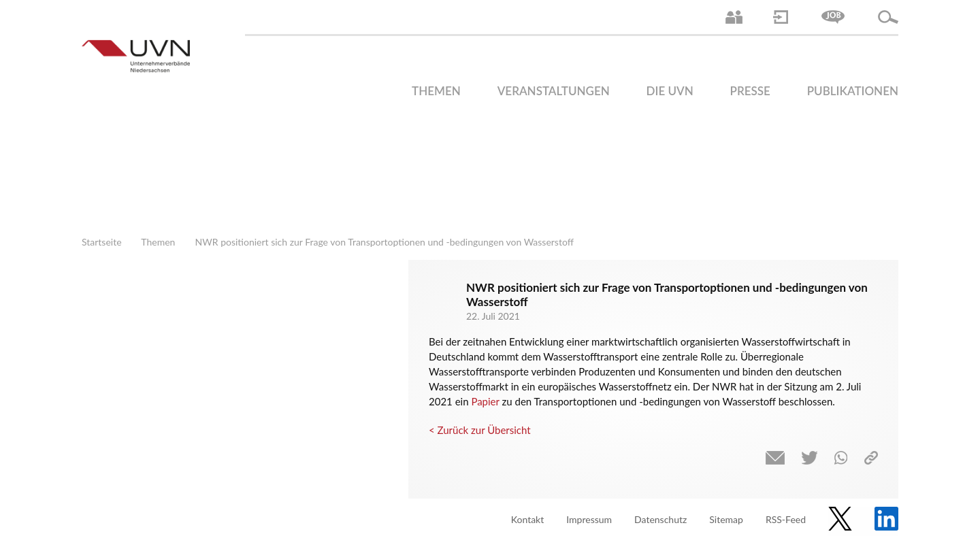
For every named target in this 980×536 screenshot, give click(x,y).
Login (781, 17)
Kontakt (528, 519)
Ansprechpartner (734, 17)
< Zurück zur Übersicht (480, 430)
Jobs (833, 17)
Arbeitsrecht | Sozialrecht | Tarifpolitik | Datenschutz (446, 194)
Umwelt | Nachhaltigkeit (803, 194)
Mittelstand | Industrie (650, 194)
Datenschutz (660, 519)
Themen (436, 91)
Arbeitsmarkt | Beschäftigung (497, 194)
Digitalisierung (701, 194)
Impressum (589, 519)
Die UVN (670, 91)
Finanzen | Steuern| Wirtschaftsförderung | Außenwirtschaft (599, 194)
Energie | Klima (752, 194)
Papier (485, 401)
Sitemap (726, 519)
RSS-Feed (786, 519)
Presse (750, 91)
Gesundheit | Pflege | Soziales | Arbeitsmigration (854, 194)
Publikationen (853, 91)
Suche (888, 17)
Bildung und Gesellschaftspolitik (548, 194)
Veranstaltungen (554, 91)
